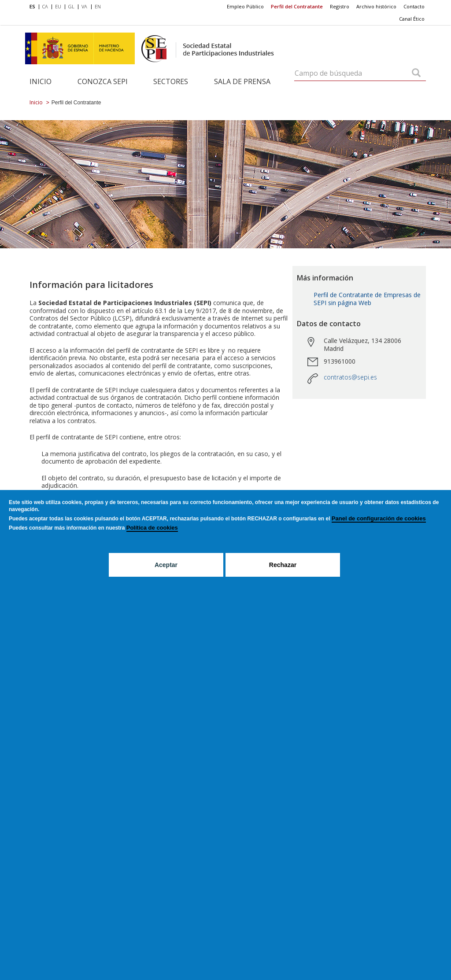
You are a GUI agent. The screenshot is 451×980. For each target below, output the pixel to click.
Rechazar (283, 565)
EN (98, 6)
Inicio (41, 81)
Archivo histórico (376, 6)
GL (71, 6)
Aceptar (166, 565)
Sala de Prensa (242, 81)
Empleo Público (245, 6)
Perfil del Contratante (297, 6)
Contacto (414, 6)
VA (84, 6)
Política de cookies (152, 528)
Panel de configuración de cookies (379, 518)
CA (45, 6)
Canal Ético (412, 19)
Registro (340, 6)
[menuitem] (34, 7)
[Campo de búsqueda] (416, 74)
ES (32, 6)
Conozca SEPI (103, 81)
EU (58, 6)
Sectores (171, 81)
